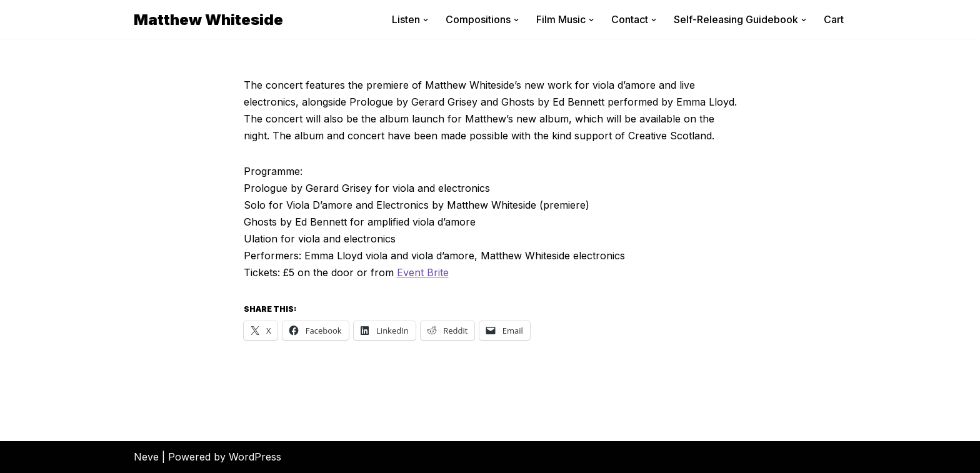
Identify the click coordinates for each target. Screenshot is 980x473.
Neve (146, 457)
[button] (426, 20)
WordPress (255, 457)
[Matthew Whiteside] (208, 20)
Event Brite (423, 272)
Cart (834, 19)
